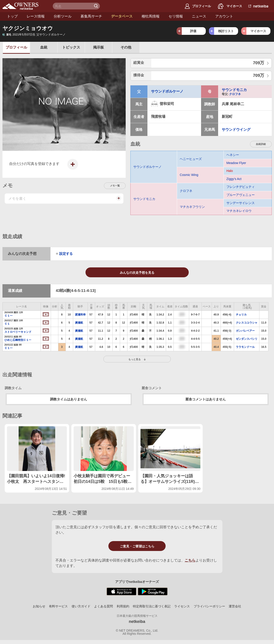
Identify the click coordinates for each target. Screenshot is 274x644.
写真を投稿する (71, 168)
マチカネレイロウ (239, 211)
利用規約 (123, 606)
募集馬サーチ (91, 16)
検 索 (96, 6)
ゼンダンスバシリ (247, 339)
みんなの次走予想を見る (137, 273)
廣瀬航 (79, 323)
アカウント (224, 16)
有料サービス (58, 606)
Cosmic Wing (189, 175)
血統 (44, 47)
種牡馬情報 (151, 16)
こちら (190, 560)
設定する (66, 254)
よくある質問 (103, 606)
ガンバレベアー (245, 331)
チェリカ (241, 315)
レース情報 (36, 16)
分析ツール (63, 16)
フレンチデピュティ (241, 187)
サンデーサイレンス (241, 203)
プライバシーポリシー (209, 606)
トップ (12, 16)
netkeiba (137, 622)
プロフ (16, 47)
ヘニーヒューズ (191, 159)
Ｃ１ (7, 324)
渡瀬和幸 (80, 315)
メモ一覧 (115, 186)
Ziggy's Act (234, 179)
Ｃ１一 (9, 316)
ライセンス (182, 606)
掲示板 (99, 47)
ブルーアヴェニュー (241, 195)
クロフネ (235, 94)
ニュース (199, 16)
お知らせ (39, 606)
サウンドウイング (236, 130)
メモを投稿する (118, 201)
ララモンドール (245, 347)
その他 (126, 47)
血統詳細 (261, 144)
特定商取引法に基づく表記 (152, 606)
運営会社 (235, 606)
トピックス (71, 47)
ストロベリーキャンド (18, 332)
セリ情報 (176, 16)
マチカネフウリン (192, 207)
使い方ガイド (81, 606)
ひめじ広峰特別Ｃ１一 (18, 340)
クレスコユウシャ (247, 323)
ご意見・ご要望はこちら (137, 546)
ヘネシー (233, 155)
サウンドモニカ (234, 90)
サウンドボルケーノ (167, 91)
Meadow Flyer (236, 163)
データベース (122, 16)
